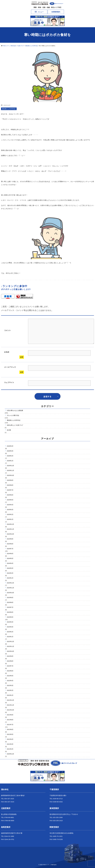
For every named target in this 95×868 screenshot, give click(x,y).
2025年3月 (10, 510)
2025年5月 (10, 500)
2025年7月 (10, 490)
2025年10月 (10, 475)
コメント (7, 330)
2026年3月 (10, 451)
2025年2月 (10, 514)
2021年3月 (10, 744)
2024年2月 (10, 573)
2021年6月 (10, 729)
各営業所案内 (56, 12)
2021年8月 (10, 720)
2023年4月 (10, 622)
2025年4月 (10, 505)
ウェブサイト (9, 382)
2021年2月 (10, 749)
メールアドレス (10, 367)
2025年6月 (10, 495)
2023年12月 (10, 583)
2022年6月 (10, 671)
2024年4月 (10, 563)
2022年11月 (10, 646)
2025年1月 (10, 519)
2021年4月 (10, 739)
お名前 (7, 352)
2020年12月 (10, 754)
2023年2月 (10, 632)
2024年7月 (10, 549)
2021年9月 (10, 715)
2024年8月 (10, 544)
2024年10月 (10, 534)
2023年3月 (10, 627)
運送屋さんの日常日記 (14, 420)
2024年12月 (10, 524)
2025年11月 (10, 470)
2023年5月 (10, 617)
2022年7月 (10, 666)
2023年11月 (10, 588)
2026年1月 (10, 461)
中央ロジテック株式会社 (50, 865)
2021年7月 (10, 725)
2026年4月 (10, 446)
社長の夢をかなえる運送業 (15, 411)
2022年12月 (10, 642)
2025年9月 (10, 480)
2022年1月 (10, 695)
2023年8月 (10, 602)
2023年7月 (10, 607)
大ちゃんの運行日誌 (13, 415)
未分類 (9, 430)
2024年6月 (10, 554)
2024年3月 (10, 568)
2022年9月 (10, 656)
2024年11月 (10, 529)
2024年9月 (10, 539)
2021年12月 (10, 700)
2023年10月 (10, 593)
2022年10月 (10, 651)
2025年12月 (10, 466)
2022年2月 (10, 690)
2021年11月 (10, 705)
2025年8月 (10, 485)
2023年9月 (10, 598)
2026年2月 (10, 456)
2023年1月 (10, 637)
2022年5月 (10, 676)
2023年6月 (10, 612)
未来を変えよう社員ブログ (15, 425)
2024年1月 (10, 578)
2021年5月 (10, 734)
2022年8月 (10, 661)
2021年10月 (10, 710)
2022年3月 (10, 685)
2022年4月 (10, 681)
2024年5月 (10, 558)
